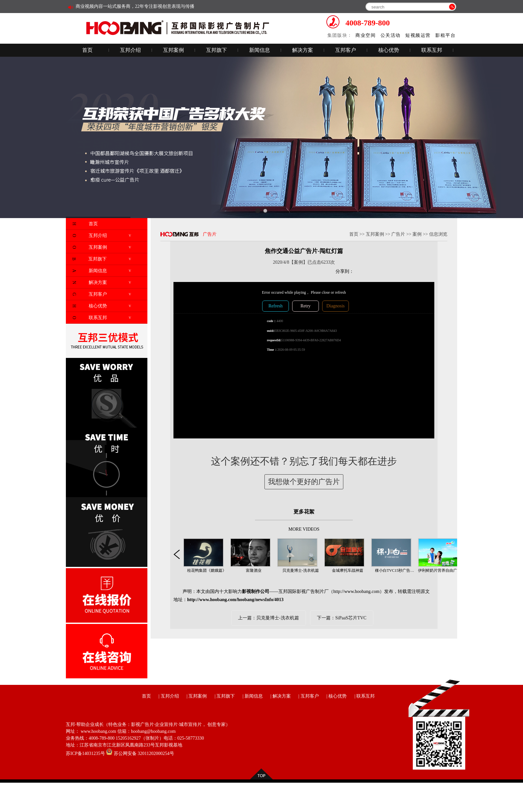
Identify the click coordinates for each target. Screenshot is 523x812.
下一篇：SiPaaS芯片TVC (342, 618)
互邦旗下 (217, 50)
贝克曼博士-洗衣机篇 (301, 570)
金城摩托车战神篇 (348, 570)
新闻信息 (260, 50)
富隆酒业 (254, 570)
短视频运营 (418, 35)
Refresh (276, 306)
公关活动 (391, 35)
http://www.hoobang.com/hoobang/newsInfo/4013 (235, 600)
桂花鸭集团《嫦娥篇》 (207, 570)
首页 (87, 50)
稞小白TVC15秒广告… (395, 570)
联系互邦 (432, 50)
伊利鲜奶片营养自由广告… (441, 570)
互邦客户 (346, 50)
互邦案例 (173, 50)
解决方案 (303, 50)
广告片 (398, 234)
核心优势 (389, 50)
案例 (417, 234)
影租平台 (445, 35)
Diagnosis (336, 306)
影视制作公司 (256, 591)
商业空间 (366, 35)
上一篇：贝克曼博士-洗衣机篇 (269, 618)
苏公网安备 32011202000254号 (140, 753)
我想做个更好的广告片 (304, 482)
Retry (305, 306)
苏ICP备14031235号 (85, 753)
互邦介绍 (130, 50)
